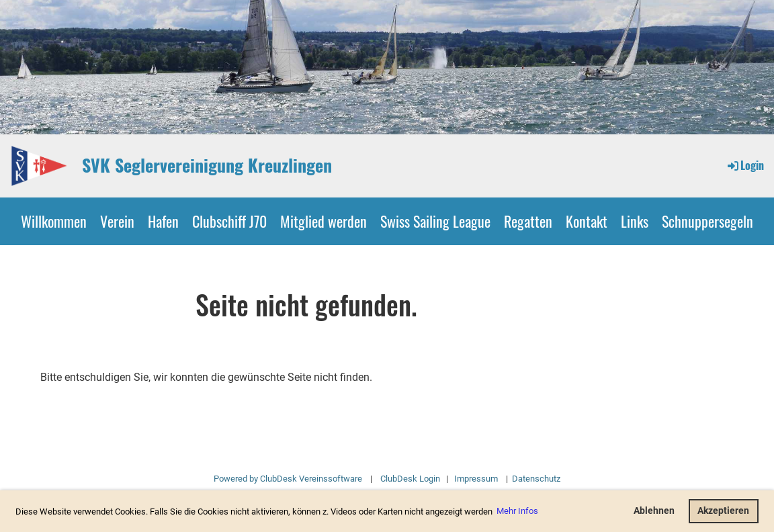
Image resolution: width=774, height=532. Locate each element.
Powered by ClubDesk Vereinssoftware (288, 479)
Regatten (528, 221)
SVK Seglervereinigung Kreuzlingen (207, 165)
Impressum (476, 479)
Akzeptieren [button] (723, 511)
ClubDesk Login (410, 479)
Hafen (163, 221)
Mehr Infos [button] (517, 511)
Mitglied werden (324, 221)
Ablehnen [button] (654, 511)
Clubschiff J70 (229, 221)
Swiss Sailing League (435, 221)
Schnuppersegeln (707, 221)
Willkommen (54, 221)
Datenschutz (535, 479)
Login (745, 165)
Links (635, 221)
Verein (117, 221)
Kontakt (587, 221)
